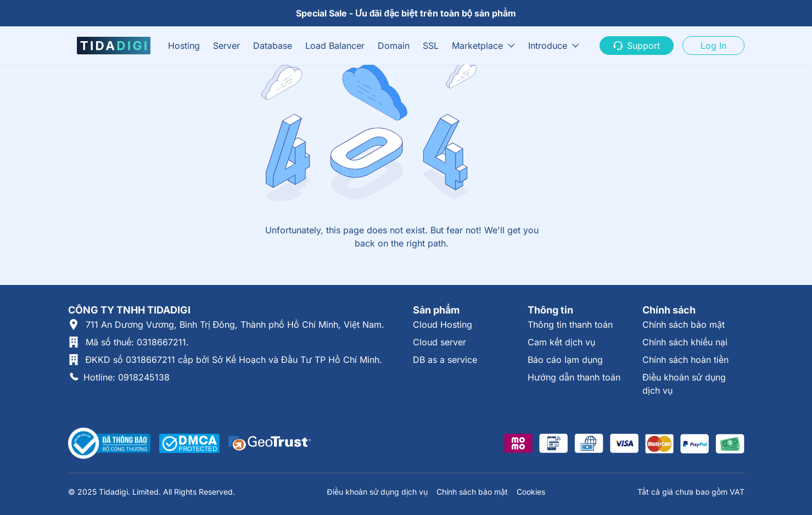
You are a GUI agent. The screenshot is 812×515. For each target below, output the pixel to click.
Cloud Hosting (443, 324)
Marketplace (477, 46)
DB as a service (445, 360)
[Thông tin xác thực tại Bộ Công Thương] (109, 444)
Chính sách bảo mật (684, 324)
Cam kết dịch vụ (561, 342)
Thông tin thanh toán (570, 324)
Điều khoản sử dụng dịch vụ (377, 492)
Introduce (548, 46)
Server (226, 46)
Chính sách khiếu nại (685, 342)
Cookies (531, 492)
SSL (431, 46)
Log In (713, 46)
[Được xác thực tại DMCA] (189, 443)
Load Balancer (335, 46)
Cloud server (439, 342)
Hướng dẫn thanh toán (574, 377)
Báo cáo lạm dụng (565, 360)
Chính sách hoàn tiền (685, 360)
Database (273, 46)
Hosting (184, 46)
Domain (394, 46)
